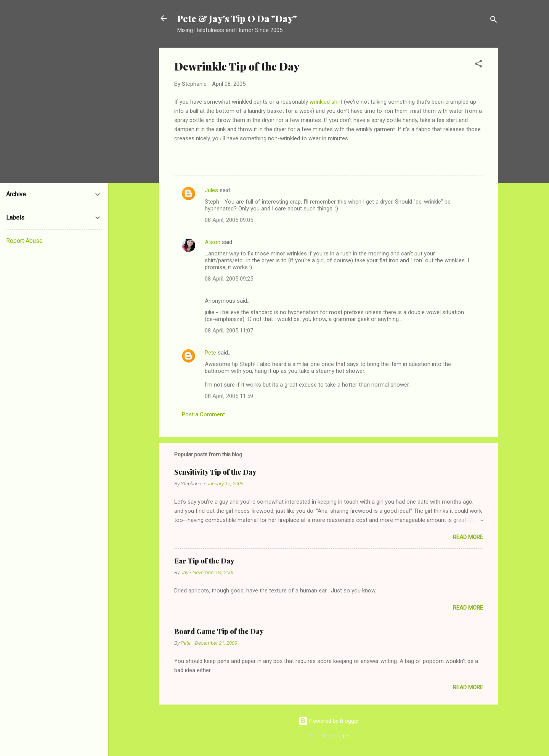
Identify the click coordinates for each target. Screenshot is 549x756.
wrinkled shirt (327, 102)
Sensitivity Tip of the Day (215, 472)
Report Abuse (24, 241)
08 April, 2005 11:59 (229, 396)
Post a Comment (203, 414)
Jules (211, 190)
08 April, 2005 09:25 (229, 279)
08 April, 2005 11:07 (229, 331)
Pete (210, 353)
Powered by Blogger (329, 721)
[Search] (494, 21)
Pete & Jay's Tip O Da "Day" (237, 18)
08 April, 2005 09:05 (229, 220)
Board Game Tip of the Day (219, 631)
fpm (345, 736)
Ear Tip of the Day (204, 561)
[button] (478, 65)
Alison (213, 242)
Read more (468, 537)
